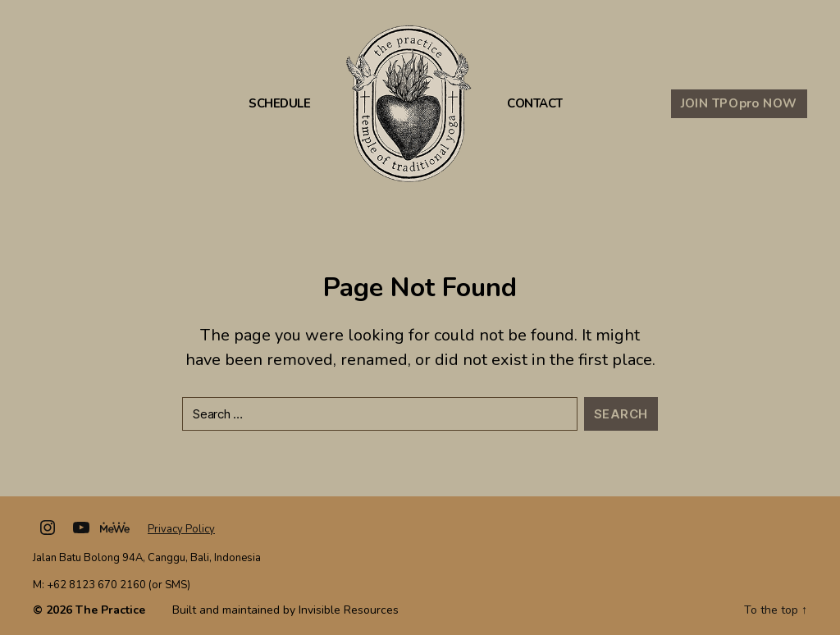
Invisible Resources (349, 610)
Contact (535, 104)
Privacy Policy (181, 529)
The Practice (110, 610)
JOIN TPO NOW (740, 103)
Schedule (279, 104)
